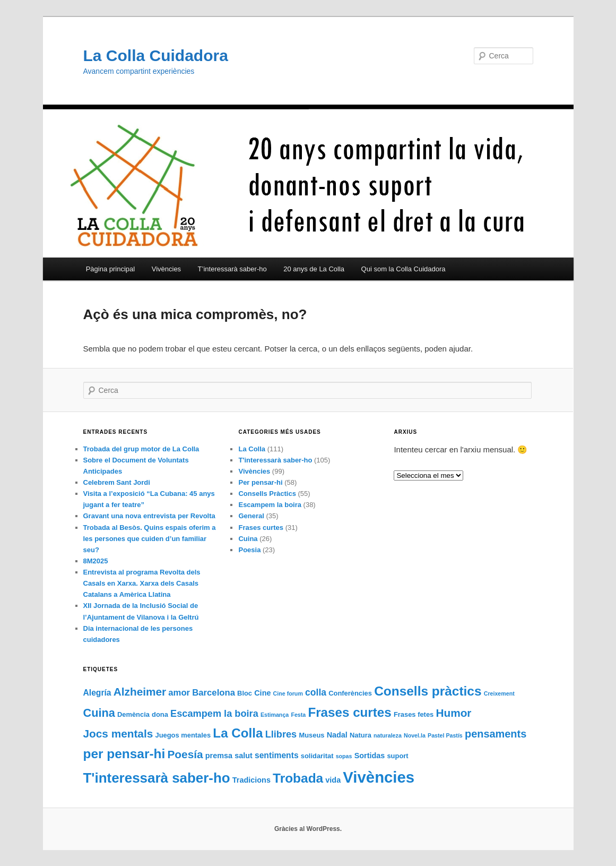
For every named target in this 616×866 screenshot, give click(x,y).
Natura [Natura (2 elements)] (361, 735)
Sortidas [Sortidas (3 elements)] (370, 756)
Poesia (249, 550)
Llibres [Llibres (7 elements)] (281, 734)
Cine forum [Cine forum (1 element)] (288, 693)
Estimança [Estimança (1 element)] (275, 715)
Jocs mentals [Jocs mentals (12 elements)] (118, 734)
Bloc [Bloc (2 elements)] (245, 693)
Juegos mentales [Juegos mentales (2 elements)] (183, 735)
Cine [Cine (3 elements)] (262, 693)
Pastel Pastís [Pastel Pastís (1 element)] (445, 735)
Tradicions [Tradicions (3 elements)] (251, 780)
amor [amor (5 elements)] (179, 693)
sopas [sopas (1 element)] (344, 756)
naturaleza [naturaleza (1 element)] (388, 735)
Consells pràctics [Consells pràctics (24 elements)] (428, 691)
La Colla (252, 449)
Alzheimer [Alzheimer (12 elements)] (140, 692)
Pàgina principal (111, 269)
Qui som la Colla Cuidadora (404, 269)
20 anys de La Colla (314, 269)
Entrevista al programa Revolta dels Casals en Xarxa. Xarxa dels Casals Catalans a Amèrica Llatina (142, 583)
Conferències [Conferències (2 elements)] (350, 693)
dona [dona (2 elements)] (160, 714)
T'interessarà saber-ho (275, 460)
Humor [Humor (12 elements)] (453, 713)
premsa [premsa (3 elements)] (219, 756)
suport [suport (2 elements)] (397, 756)
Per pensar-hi (260, 482)
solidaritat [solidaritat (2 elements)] (317, 756)
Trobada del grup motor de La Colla (141, 449)
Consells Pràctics (267, 494)
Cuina (248, 539)
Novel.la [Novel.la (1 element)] (415, 735)
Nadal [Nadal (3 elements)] (337, 735)
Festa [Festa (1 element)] (298, 715)
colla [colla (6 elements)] (316, 692)
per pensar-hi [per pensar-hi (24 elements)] (124, 754)
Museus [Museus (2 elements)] (311, 735)
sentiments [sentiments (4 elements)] (277, 755)
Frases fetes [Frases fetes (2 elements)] (414, 714)
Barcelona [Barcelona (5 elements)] (214, 693)
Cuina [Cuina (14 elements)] (99, 713)
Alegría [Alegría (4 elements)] (97, 693)
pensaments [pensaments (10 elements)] (496, 734)
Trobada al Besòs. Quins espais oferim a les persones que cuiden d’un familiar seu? (150, 539)
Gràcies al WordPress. (308, 829)
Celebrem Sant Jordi (117, 482)
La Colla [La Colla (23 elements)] (238, 733)
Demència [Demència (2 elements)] (133, 714)
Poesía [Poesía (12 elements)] (185, 754)
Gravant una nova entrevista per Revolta (149, 516)
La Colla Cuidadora (156, 55)
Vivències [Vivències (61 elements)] (379, 777)
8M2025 (96, 561)
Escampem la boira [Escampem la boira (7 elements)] (214, 714)
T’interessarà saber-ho (232, 269)
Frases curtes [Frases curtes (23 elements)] (349, 712)
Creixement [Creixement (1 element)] (499, 693)
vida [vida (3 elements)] (333, 780)
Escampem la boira (270, 505)
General (251, 516)
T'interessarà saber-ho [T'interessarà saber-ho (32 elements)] (157, 778)
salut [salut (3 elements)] (244, 756)
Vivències (166, 269)
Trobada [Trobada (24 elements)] (298, 778)
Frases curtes (261, 528)
